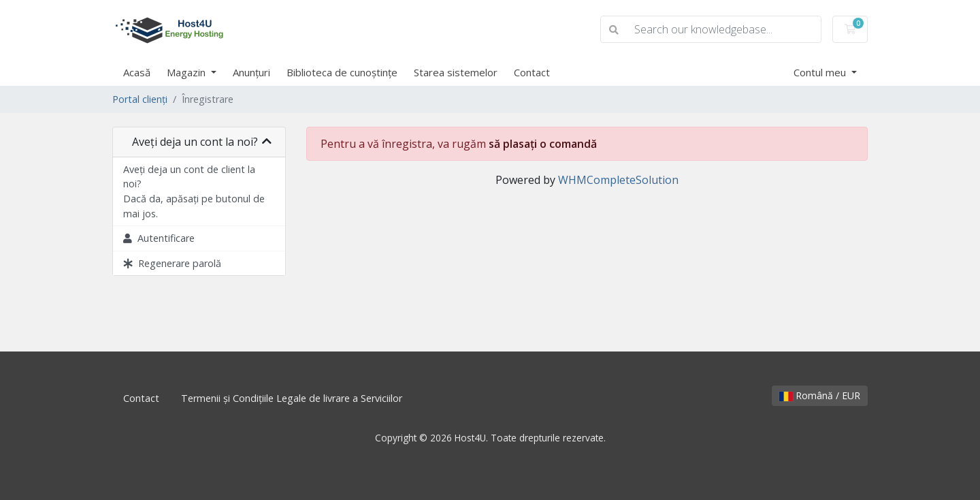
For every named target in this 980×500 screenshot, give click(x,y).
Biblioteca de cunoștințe (342, 72)
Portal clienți (140, 99)
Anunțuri (251, 72)
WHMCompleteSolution (618, 180)
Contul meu (821, 72)
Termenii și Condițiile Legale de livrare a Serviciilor (292, 398)
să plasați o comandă (543, 144)
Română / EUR (820, 395)
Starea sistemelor (456, 72)
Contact (532, 72)
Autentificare (159, 238)
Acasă (137, 72)
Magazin (187, 72)
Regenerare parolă (172, 263)
